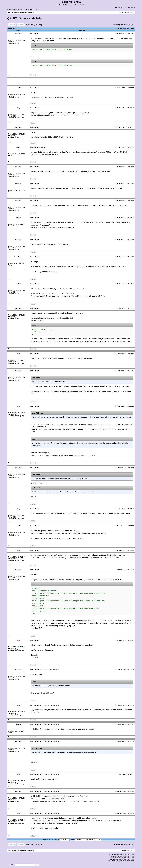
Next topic (131, 28)
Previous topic (121, 28)
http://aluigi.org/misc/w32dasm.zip (44, 828)
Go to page (117, 25)
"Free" (62, 531)
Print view (12, 28)
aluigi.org (21, 13)
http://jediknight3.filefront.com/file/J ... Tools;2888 (65, 288)
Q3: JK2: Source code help (24, 18)
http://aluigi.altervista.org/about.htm (74, 796)
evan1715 (43, 98)
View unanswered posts (15, 10)
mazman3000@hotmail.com (115, 266)
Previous (124, 25)
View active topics (31, 10)
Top (9, 75)
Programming (30, 13)
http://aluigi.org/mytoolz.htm (42, 650)
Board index (12, 13)
